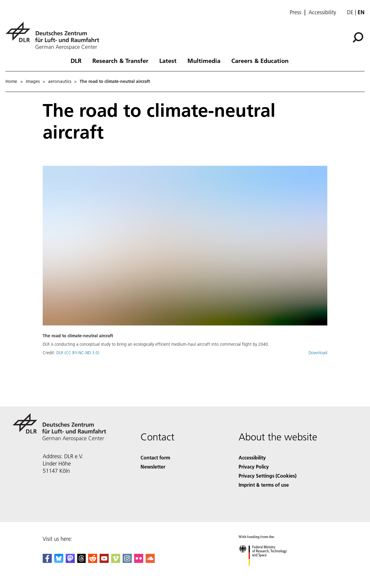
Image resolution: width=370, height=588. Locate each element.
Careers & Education (260, 60)
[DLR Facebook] (47, 561)
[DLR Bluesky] (59, 561)
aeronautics (60, 81)
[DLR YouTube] (104, 561)
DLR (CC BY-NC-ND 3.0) (78, 353)
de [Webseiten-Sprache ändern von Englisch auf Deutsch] (350, 12)
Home (11, 81)
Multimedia (204, 60)
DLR (76, 60)
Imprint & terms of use (264, 485)
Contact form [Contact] (155, 457)
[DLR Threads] (81, 561)
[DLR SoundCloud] (150, 561)
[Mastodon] (70, 561)
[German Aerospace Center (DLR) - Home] (55, 36)
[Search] (358, 38)
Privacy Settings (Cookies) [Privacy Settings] (268, 476)
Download (318, 353)
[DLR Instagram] (127, 561)
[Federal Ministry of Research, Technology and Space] (268, 571)
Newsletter (153, 467)
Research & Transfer (120, 60)
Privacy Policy (254, 467)
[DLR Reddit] (93, 561)
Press (296, 12)
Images (33, 81)
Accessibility (322, 12)
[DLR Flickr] (139, 561)
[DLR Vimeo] (116, 561)
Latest (168, 60)
